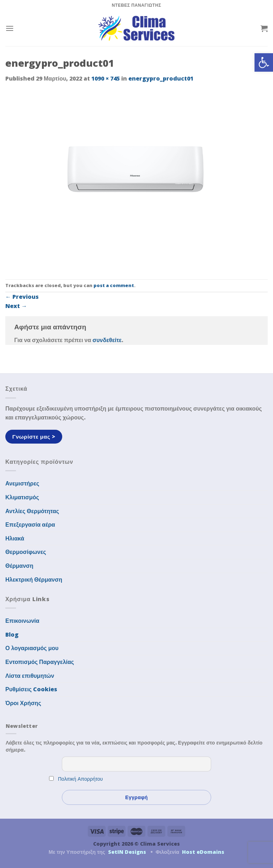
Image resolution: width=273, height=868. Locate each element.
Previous (22, 297)
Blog (12, 634)
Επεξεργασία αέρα (30, 524)
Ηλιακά (15, 538)
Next (16, 306)
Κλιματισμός (22, 497)
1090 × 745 (106, 78)
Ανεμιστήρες (22, 483)
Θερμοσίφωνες (26, 552)
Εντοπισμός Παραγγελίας (40, 662)
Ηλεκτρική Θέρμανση (34, 579)
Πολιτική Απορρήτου (80, 779)
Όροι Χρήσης (23, 703)
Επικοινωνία (22, 621)
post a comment (114, 285)
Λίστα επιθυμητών (30, 676)
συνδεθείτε (107, 340)
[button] (264, 62)
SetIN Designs (127, 852)
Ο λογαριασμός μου (32, 648)
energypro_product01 (161, 78)
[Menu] (10, 28)
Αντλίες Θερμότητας (32, 511)
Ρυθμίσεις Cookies (31, 689)
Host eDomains (203, 852)
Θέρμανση (19, 566)
